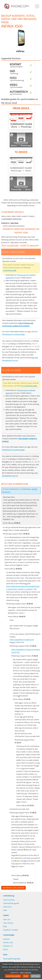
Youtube (15, 930)
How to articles (9, 900)
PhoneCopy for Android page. (14, 334)
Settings (36, 976)
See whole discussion (13, 888)
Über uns (7, 919)
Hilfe (5, 910)
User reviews (8, 923)
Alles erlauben (13, 976)
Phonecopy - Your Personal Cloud (17, 6)
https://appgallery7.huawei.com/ (22, 640)
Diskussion (7, 907)
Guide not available (21, 140)
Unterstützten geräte (11, 903)
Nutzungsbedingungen (12, 959)
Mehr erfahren (26, 973)
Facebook (7, 930)
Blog (5, 926)
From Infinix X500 (21, 121)
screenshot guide (10, 270)
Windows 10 (8, 946)
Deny (26, 976)
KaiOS (5, 949)
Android (6, 939)
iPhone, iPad (8, 942)
